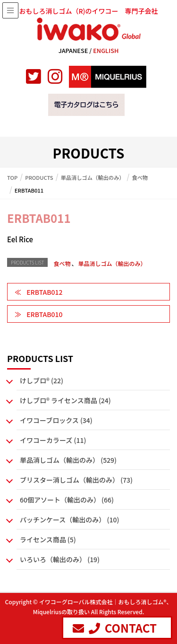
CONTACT (115, 628)
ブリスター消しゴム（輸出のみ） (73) (76, 480)
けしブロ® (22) (42, 380)
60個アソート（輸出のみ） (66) (67, 500)
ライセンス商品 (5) (48, 539)
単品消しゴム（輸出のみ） (112, 263)
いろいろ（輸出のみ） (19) (60, 559)
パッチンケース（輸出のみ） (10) (69, 520)
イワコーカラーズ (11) (53, 440)
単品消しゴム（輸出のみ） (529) (68, 460)
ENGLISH (106, 50)
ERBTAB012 (44, 292)
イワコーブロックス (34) (56, 420)
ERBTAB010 (44, 314)
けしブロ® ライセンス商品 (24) (65, 400)
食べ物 (62, 263)
